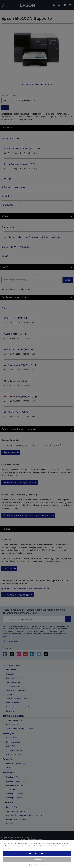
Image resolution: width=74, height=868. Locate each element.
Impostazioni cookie (37, 865)
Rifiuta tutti (37, 859)
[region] (37, 854)
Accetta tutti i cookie (37, 853)
